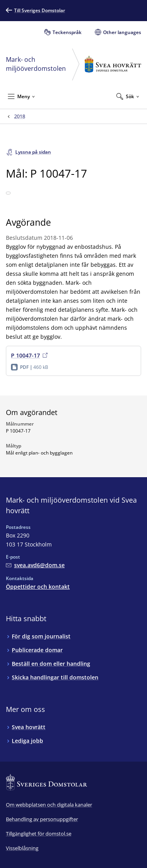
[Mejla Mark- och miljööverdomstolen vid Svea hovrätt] (35, 565)
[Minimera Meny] (21, 96)
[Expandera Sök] (128, 96)
